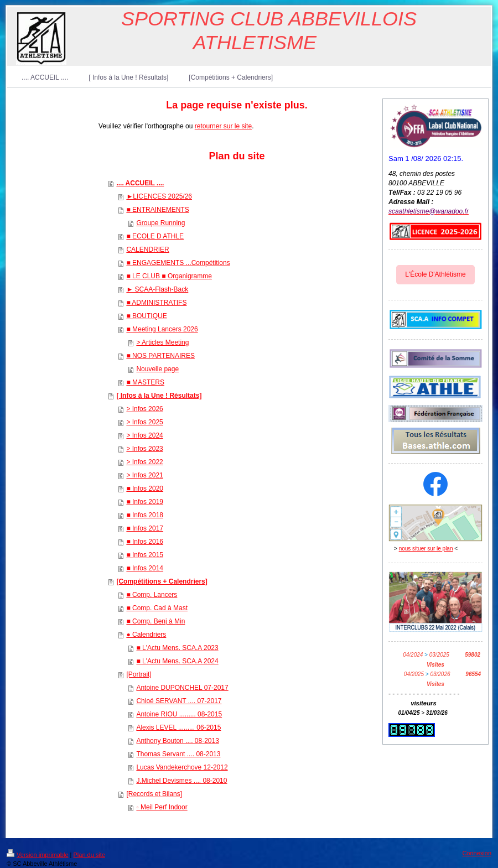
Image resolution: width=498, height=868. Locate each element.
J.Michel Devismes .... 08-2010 (181, 781)
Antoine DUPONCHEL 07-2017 (182, 688)
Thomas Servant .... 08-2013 (178, 754)
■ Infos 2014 (145, 568)
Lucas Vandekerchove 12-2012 (182, 767)
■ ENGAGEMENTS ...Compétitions (178, 263)
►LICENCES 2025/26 (159, 196)
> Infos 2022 (144, 462)
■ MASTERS (145, 382)
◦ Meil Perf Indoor (162, 807)
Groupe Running (160, 223)
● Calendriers (146, 635)
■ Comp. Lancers (152, 595)
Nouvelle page (157, 369)
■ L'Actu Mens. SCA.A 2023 (177, 648)
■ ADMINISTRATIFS (156, 303)
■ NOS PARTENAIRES (160, 356)
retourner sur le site (223, 126)
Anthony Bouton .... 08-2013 (177, 741)
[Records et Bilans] (154, 794)
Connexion (477, 853)
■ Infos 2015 (145, 555)
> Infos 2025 (144, 422)
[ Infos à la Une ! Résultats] (159, 396)
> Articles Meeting (162, 342)
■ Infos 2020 (145, 488)
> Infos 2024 (144, 435)
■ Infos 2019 (145, 502)
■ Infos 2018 (145, 515)
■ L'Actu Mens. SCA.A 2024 (177, 661)
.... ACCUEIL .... (140, 183)
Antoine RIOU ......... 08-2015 (179, 714)
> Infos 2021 (144, 475)
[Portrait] (139, 674)
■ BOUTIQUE (146, 316)
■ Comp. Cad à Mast (157, 608)
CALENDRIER (147, 250)
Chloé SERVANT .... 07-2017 (179, 701)
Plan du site (89, 855)
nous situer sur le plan (426, 549)
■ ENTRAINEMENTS (157, 210)
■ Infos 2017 (145, 528)
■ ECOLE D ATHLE (155, 236)
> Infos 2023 (144, 449)
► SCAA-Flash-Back (157, 289)
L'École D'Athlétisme (435, 274)
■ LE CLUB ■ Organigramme (169, 276)
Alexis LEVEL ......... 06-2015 (178, 727)
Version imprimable (38, 855)
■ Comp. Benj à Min (155, 621)
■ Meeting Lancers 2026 (162, 329)
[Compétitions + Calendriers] (162, 581)
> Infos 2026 (144, 409)
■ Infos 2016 (145, 542)
